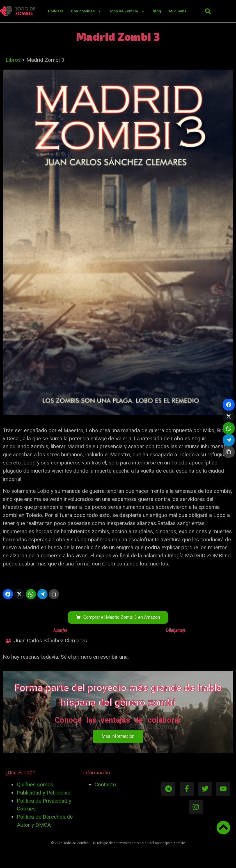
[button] (208, 11)
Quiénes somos (35, 785)
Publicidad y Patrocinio (44, 793)
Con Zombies (86, 11)
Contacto (105, 785)
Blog (157, 11)
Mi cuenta (178, 11)
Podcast (55, 11)
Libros (13, 60)
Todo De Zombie (127, 11)
